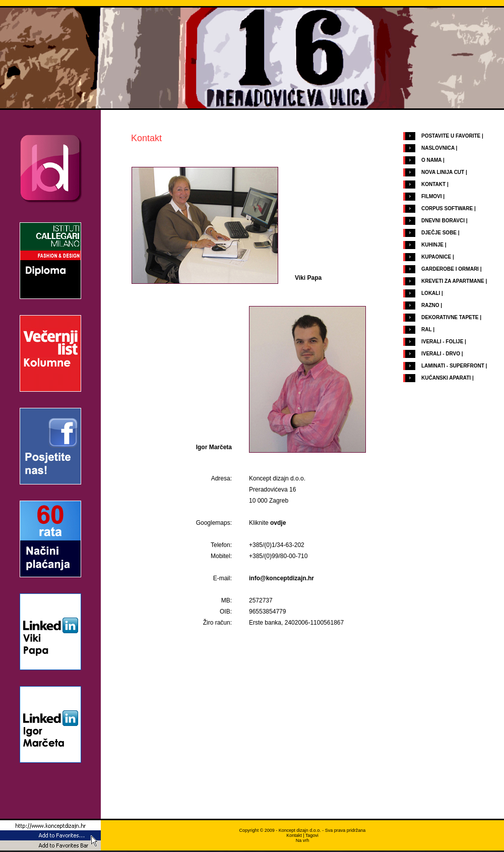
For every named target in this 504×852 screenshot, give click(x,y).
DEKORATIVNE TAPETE (450, 317)
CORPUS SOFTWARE (447, 208)
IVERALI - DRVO (441, 354)
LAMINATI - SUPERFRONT (453, 366)
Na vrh (303, 840)
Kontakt (294, 835)
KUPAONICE (436, 257)
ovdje (278, 523)
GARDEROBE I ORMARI (450, 269)
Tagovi (312, 835)
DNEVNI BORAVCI (443, 221)
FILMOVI (432, 196)
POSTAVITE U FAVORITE (451, 136)
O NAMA (431, 160)
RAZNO (430, 305)
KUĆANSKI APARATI (446, 378)
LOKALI (431, 293)
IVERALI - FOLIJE (442, 342)
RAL (426, 329)
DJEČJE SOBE (439, 233)
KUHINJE (432, 245)
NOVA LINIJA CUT (443, 172)
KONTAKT (433, 184)
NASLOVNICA (438, 148)
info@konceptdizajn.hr (281, 578)
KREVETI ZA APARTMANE (453, 281)
